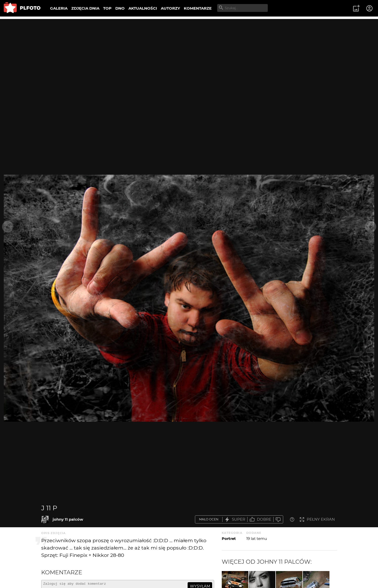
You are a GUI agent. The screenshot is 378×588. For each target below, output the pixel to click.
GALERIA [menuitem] (59, 8)
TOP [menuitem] (107, 8)
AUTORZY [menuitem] (170, 8)
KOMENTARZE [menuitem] (198, 8)
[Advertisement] (189, 54)
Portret (229, 539)
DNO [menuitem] (120, 8)
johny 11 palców (68, 519)
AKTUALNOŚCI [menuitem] (143, 8)
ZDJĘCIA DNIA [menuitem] (85, 8)
